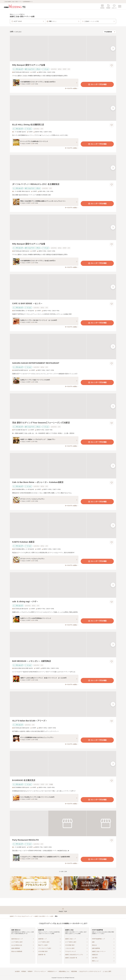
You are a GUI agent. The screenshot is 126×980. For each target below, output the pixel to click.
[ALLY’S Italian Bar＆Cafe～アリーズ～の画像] (63, 704)
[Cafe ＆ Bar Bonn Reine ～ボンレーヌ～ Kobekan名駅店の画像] (63, 466)
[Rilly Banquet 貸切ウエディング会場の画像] (63, 49)
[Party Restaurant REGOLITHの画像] (63, 823)
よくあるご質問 (107, 971)
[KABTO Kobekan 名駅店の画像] (63, 525)
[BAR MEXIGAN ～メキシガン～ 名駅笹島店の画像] (63, 645)
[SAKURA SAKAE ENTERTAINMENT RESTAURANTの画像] (63, 347)
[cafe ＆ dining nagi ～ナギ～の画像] (63, 585)
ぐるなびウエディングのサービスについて (90, 971)
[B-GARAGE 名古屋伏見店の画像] (63, 764)
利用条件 (30, 971)
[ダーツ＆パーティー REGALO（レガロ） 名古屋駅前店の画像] (63, 168)
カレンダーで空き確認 (97, 84)
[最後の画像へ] (113, 48)
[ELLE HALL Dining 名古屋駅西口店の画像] (63, 108)
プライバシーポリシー (40, 971)
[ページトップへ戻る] (63, 910)
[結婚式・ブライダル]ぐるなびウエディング (21, 916)
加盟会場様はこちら (64, 971)
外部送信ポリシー (52, 971)
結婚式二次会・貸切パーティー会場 (44, 916)
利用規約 (24, 971)
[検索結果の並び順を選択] (110, 32)
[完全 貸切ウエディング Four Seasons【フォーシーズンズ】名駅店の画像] (63, 406)
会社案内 (17, 971)
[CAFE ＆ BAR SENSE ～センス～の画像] (63, 287)
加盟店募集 (74, 971)
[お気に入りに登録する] (112, 65)
